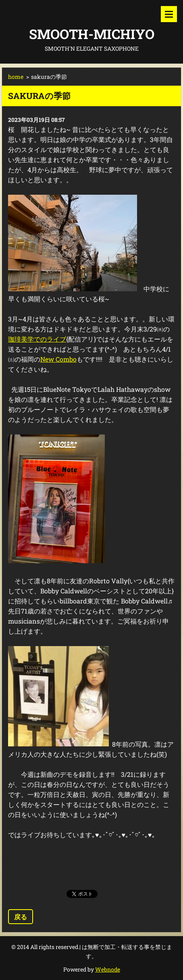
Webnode (108, 969)
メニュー (169, 14)
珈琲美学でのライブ (37, 339)
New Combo (58, 359)
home (16, 77)
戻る (21, 917)
